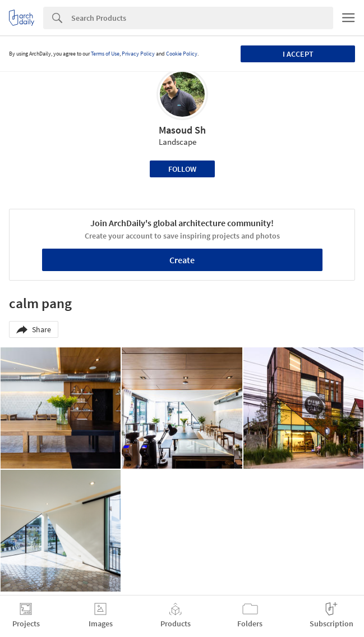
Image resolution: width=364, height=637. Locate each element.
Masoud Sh (182, 130)
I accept (298, 54)
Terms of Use (105, 54)
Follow (182, 169)
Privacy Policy (138, 54)
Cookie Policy (182, 54)
